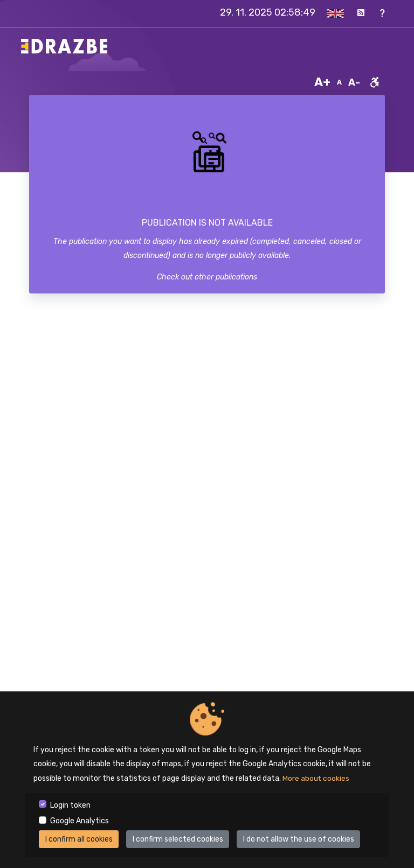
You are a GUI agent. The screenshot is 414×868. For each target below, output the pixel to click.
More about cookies (316, 778)
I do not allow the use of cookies (299, 839)
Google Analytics (80, 821)
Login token (70, 805)
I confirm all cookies (79, 839)
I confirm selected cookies (178, 839)
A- (354, 82)
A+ (322, 82)
